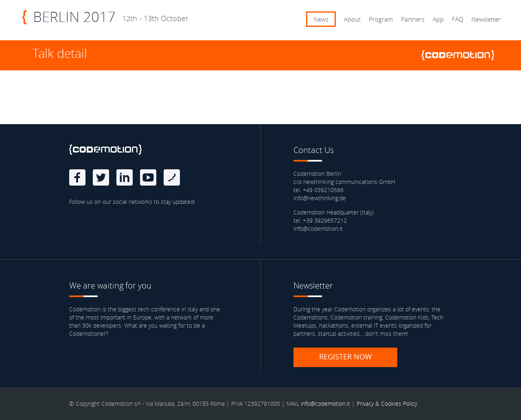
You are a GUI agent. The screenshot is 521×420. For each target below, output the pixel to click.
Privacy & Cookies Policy (387, 404)
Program (381, 19)
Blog (172, 177)
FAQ (458, 19)
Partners (413, 19)
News (321, 19)
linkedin (125, 177)
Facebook (77, 177)
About (352, 19)
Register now (346, 357)
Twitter (101, 177)
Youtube (148, 177)
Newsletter (486, 19)
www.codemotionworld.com (461, 55)
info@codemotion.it (325, 404)
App (438, 19)
